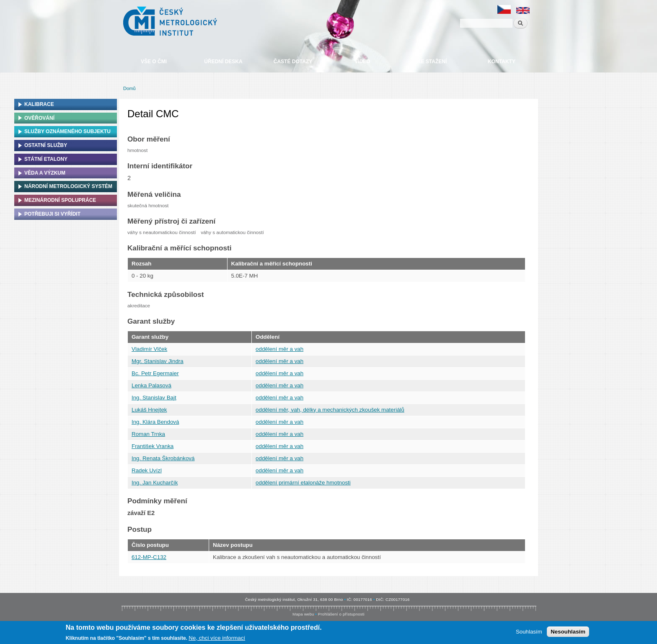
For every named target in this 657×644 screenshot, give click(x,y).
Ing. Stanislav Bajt (154, 398)
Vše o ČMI (154, 62)
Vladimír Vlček (149, 349)
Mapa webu (303, 614)
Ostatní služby (46, 145)
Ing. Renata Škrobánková (163, 458)
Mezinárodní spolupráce (60, 200)
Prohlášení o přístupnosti (341, 614)
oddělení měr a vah (279, 349)
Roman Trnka (148, 434)
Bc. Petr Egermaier (155, 373)
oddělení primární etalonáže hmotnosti (303, 483)
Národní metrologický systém (68, 186)
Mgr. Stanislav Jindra (158, 361)
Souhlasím (529, 632)
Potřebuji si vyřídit (52, 214)
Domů (129, 88)
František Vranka (153, 446)
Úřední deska (223, 62)
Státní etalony (46, 159)
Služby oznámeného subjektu (67, 131)
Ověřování (39, 118)
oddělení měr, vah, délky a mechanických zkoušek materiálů (330, 410)
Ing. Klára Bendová (155, 422)
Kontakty (502, 62)
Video (362, 62)
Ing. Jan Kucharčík (155, 483)
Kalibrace (39, 104)
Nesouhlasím (568, 632)
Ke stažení (432, 62)
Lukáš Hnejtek (149, 410)
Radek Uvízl (147, 470)
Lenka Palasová (151, 385)
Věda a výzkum (45, 173)
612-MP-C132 (149, 557)
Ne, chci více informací (217, 638)
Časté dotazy (293, 62)
